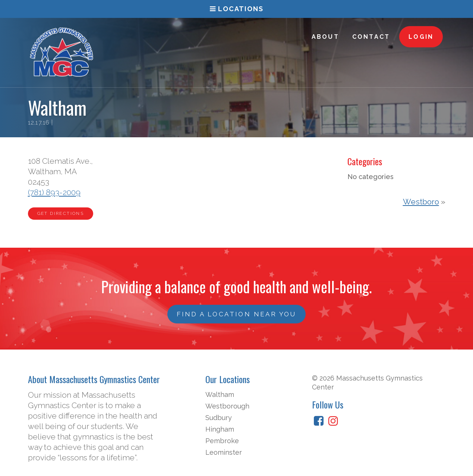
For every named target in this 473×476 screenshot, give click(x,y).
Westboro (421, 202)
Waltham (220, 394)
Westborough (227, 406)
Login (421, 37)
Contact (371, 37)
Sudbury (219, 418)
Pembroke (222, 441)
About (325, 37)
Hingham (220, 429)
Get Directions (61, 213)
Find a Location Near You (236, 314)
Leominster (224, 452)
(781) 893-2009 (54, 192)
